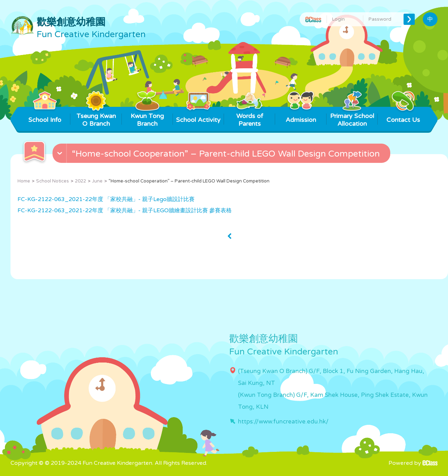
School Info (45, 115)
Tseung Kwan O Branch (96, 117)
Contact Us (403, 115)
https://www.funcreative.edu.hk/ (283, 422)
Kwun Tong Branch (147, 117)
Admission (301, 115)
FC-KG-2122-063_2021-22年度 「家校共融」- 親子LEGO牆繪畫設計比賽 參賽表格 (125, 211)
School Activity (198, 115)
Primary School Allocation (352, 117)
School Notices (52, 181)
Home (24, 181)
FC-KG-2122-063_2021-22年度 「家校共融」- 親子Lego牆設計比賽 (106, 199)
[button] (222, 155)
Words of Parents (250, 117)
